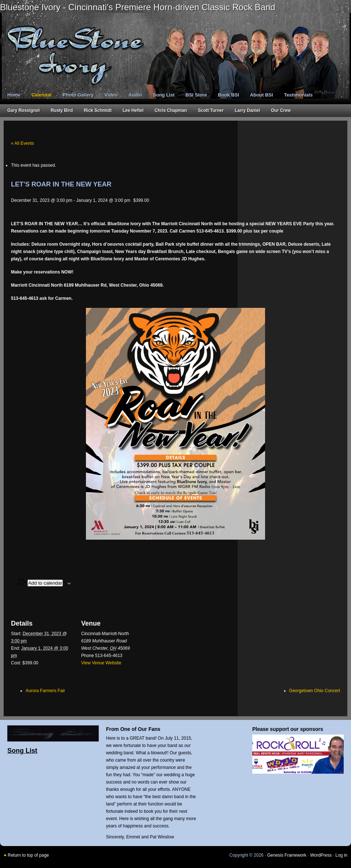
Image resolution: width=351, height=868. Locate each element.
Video (111, 95)
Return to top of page (28, 855)
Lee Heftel (133, 110)
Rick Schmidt (98, 110)
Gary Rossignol (24, 110)
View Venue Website (101, 663)
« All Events (22, 143)
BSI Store (197, 95)
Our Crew (281, 110)
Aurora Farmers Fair (45, 691)
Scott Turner (211, 110)
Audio (135, 95)
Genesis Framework (287, 855)
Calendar (42, 95)
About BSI (262, 95)
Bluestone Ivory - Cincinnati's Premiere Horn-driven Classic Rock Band (138, 7)
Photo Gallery (78, 95)
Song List (164, 95)
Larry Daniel (247, 110)
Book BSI (229, 95)
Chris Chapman (171, 110)
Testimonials (299, 95)
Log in (341, 855)
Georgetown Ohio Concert (315, 691)
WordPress (321, 855)
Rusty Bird (62, 110)
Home (14, 95)
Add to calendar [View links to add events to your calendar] (45, 583)
